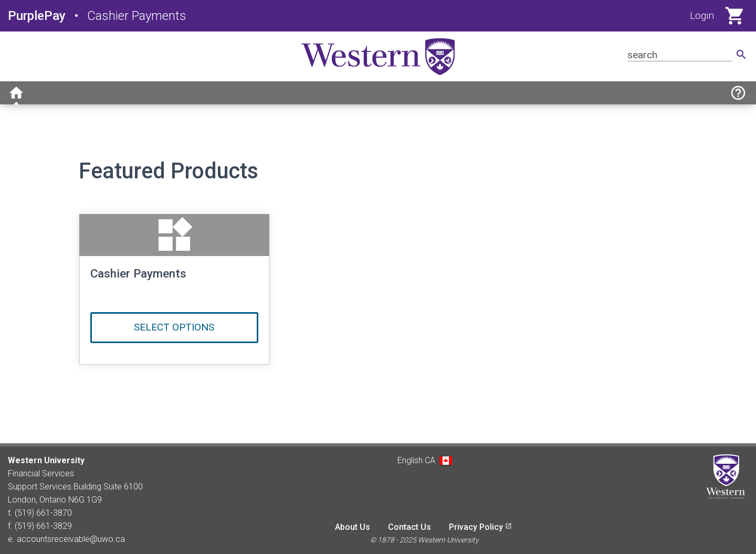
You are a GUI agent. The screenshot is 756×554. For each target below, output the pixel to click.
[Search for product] (680, 55)
